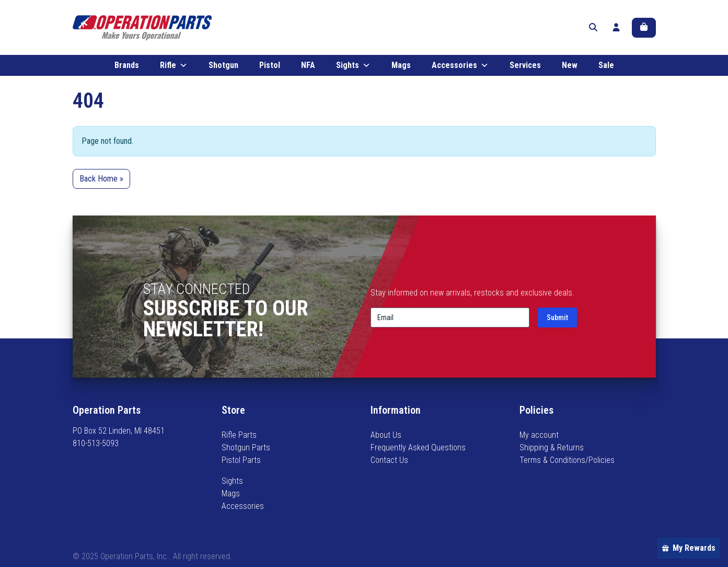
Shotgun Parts (246, 447)
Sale (606, 67)
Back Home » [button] (101, 180)
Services (525, 67)
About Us (386, 435)
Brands (127, 67)
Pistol (270, 67)
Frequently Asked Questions (418, 447)
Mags (401, 67)
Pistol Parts (241, 460)
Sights (353, 67)
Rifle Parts (239, 435)
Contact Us (389, 460)
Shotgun (223, 67)
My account (539, 435)
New (570, 67)
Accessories (460, 67)
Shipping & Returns (552, 447)
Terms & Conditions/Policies (567, 460)
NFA (308, 67)
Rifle (174, 67)
